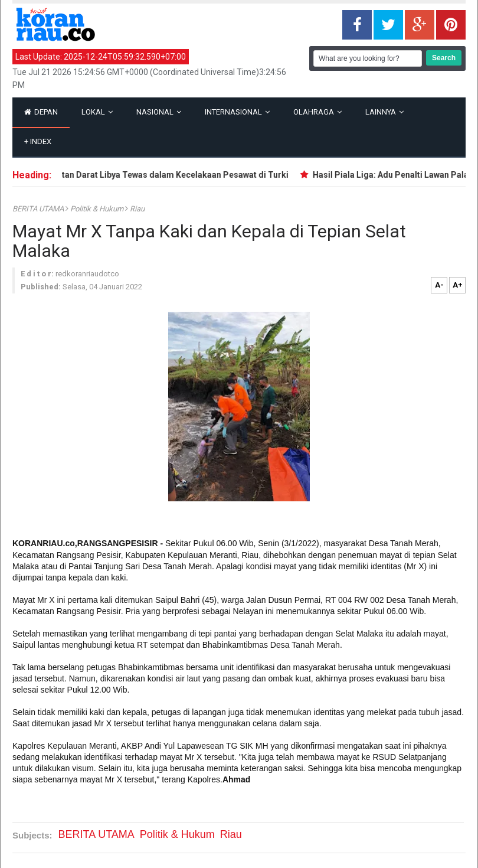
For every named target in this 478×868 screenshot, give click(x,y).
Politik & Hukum (98, 209)
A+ (458, 285)
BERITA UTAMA (39, 209)
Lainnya (384, 112)
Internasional (237, 112)
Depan (41, 112)
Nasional (159, 112)
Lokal (97, 112)
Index (38, 141)
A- (439, 285)
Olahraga (317, 112)
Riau (137, 209)
